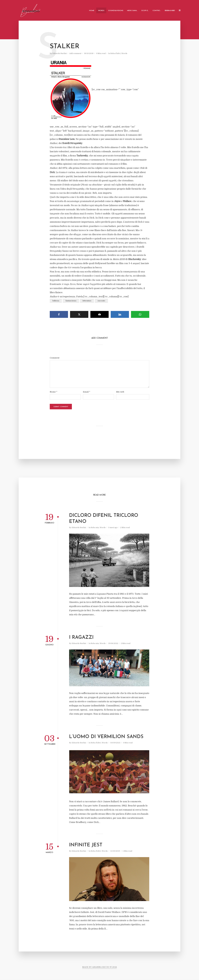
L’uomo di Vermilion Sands (106, 737)
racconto (101, 301)
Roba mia (95, 527)
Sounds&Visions (116, 11)
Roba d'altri (115, 53)
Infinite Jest (86, 845)
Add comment (75, 53)
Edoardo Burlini (60, 53)
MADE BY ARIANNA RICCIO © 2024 (99, 967)
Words (101, 11)
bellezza (56, 301)
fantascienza (71, 301)
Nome (53, 392)
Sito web (120, 392)
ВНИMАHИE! (170, 11)
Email (87, 392)
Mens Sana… (132, 11)
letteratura (87, 301)
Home (92, 11)
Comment (55, 358)
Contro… (157, 11)
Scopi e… (145, 11)
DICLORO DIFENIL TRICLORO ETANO (104, 519)
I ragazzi (81, 638)
